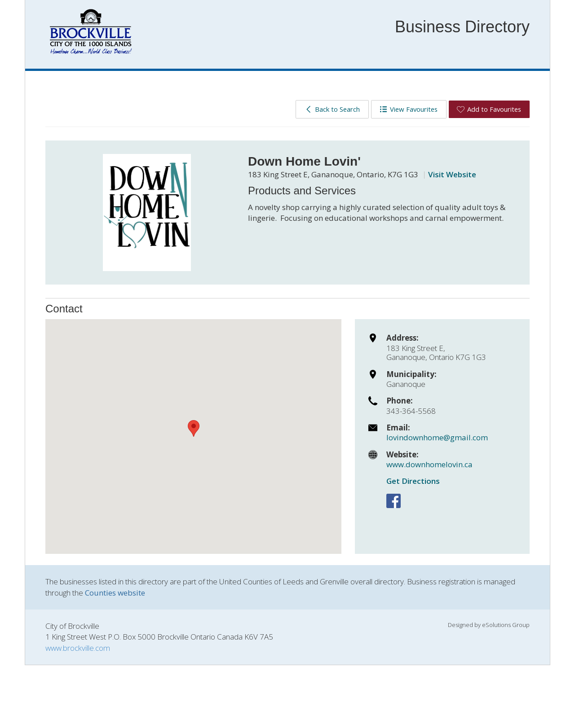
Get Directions (413, 481)
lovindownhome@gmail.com (437, 437)
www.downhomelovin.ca (429, 464)
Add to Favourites (489, 109)
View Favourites (409, 109)
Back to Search (332, 109)
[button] (194, 428)
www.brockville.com (78, 648)
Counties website (115, 593)
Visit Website (452, 174)
